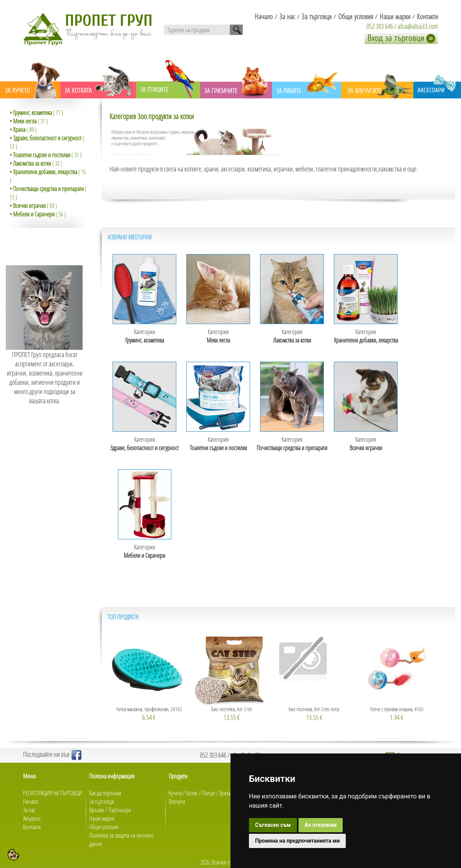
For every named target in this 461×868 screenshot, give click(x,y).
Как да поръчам (105, 793)
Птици (208, 793)
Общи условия (104, 827)
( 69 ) (33, 206)
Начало (31, 801)
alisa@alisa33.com (418, 26)
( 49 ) (23, 130)
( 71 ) (36, 113)
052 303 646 (380, 26)
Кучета (175, 793)
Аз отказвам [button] (321, 825)
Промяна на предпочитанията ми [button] (297, 841)
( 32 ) (36, 163)
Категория (145, 336)
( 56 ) (38, 214)
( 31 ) (29, 121)
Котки (192, 793)
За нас (29, 810)
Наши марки (102, 818)
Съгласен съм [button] (273, 825)
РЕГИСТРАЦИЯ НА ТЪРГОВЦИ (53, 793)
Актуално (32, 818)
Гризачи (228, 793)
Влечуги (177, 801)
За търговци (102, 801)
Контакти (32, 827)
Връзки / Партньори (110, 810)
